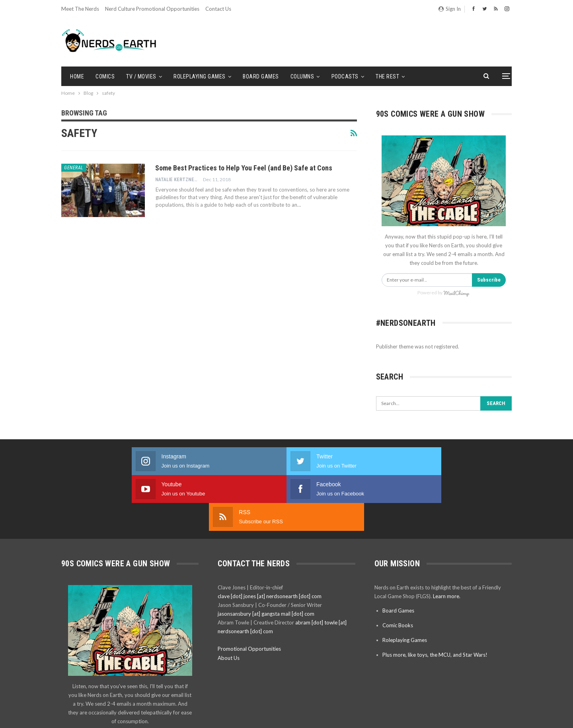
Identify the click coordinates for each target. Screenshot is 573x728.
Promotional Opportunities (249, 593)
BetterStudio (498, 715)
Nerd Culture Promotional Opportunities (152, 9)
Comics (105, 76)
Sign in (450, 9)
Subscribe (489, 280)
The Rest (387, 76)
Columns (302, 76)
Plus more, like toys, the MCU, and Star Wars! (435, 599)
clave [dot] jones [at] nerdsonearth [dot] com (270, 540)
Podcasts (345, 76)
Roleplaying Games (200, 76)
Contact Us (218, 9)
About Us (229, 602)
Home (77, 76)
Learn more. (447, 540)
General (74, 168)
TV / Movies (141, 76)
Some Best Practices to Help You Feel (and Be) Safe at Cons (244, 168)
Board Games (261, 76)
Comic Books (398, 569)
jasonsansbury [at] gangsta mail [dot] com (266, 558)
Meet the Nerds (80, 9)
